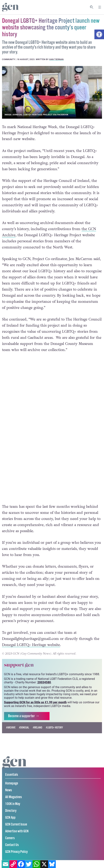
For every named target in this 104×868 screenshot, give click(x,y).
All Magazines (14, 797)
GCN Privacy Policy (16, 852)
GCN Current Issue (16, 825)
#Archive (11, 728)
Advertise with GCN (17, 832)
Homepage (12, 784)
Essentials (12, 775)
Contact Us (12, 845)
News (9, 791)
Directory (11, 811)
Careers (10, 839)
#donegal (24, 728)
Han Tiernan (56, 59)
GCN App (10, 818)
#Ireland (37, 728)
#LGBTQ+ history (54, 728)
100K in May (13, 804)
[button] (99, 34)
